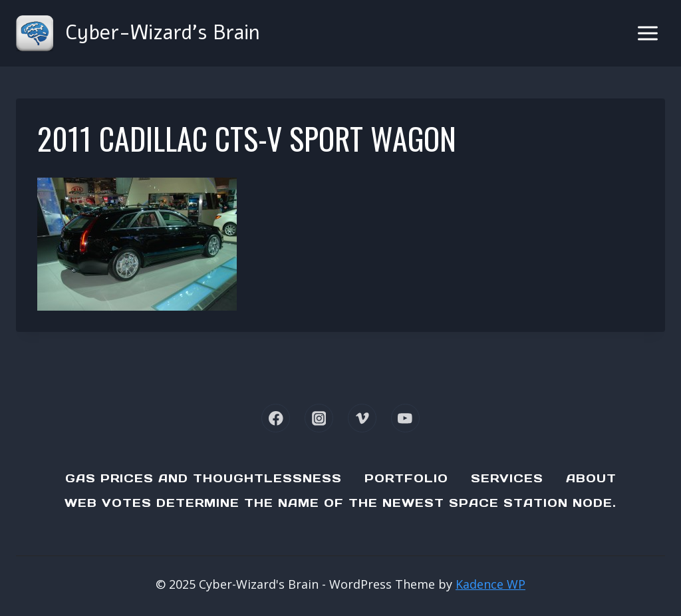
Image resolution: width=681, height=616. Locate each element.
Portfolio (406, 478)
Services (507, 478)
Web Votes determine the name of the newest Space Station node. (340, 503)
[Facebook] (276, 418)
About (591, 478)
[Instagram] (319, 418)
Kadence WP (490, 584)
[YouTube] (405, 418)
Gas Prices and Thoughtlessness (204, 478)
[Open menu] (647, 33)
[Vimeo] (362, 418)
